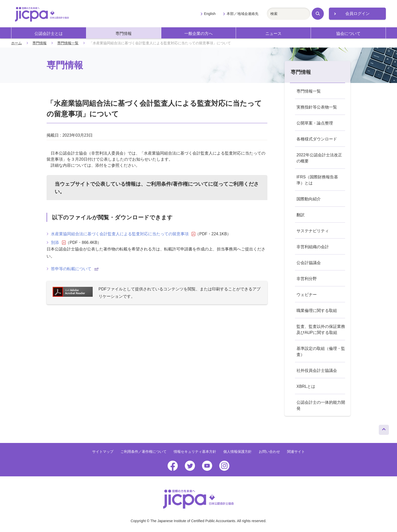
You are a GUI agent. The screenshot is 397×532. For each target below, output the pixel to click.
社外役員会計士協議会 (317, 370)
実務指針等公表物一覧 (317, 107)
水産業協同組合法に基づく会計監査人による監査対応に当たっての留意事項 (123, 234)
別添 (58, 243)
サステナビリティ (313, 231)
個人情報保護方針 (237, 452)
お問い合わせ (269, 452)
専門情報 (124, 34)
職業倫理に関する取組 (317, 311)
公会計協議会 (309, 263)
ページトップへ (384, 429)
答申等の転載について (75, 269)
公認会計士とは (49, 34)
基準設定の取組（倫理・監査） (321, 352)
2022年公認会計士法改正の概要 (319, 158)
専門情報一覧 (68, 43)
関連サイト (296, 452)
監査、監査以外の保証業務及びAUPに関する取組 (321, 329)
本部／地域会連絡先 (243, 14)
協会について (348, 34)
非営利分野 (307, 279)
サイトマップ (103, 452)
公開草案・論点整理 (315, 123)
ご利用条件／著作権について (144, 452)
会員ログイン (358, 14)
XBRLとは (306, 386)
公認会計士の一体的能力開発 (321, 405)
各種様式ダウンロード (317, 139)
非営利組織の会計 (313, 247)
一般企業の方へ (198, 34)
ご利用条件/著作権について (177, 184)
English (210, 14)
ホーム (16, 43)
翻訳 (301, 215)
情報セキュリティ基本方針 (195, 452)
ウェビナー (307, 295)
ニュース (273, 34)
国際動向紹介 (309, 199)
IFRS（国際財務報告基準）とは (317, 180)
